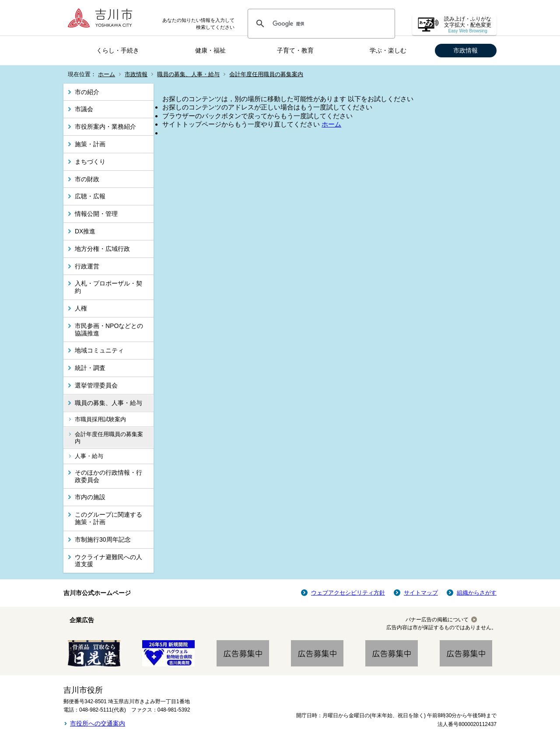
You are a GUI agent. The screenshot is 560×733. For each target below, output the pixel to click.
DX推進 (85, 231)
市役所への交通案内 (98, 723)
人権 (81, 308)
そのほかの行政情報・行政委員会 (108, 476)
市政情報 (465, 50)
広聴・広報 (90, 196)
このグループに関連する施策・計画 (108, 518)
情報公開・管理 (96, 214)
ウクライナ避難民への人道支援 (108, 561)
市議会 (84, 109)
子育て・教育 (295, 50)
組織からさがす (477, 593)
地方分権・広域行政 (102, 249)
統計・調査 (90, 368)
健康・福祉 (210, 50)
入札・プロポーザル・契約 (108, 287)
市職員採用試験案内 (100, 419)
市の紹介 (87, 92)
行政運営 (87, 266)
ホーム (107, 74)
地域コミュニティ (99, 350)
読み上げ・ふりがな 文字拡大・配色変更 (468, 25)
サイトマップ (421, 593)
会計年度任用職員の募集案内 (266, 74)
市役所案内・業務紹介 (105, 127)
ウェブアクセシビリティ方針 (348, 593)
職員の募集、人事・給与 (188, 74)
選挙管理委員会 (96, 385)
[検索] (320, 24)
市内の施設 (90, 497)
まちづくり (90, 162)
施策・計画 (90, 144)
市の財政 (87, 179)
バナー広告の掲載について (437, 620)
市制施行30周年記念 (103, 539)
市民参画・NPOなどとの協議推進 (109, 329)
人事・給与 (89, 456)
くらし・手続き (118, 50)
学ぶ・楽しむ (388, 50)
